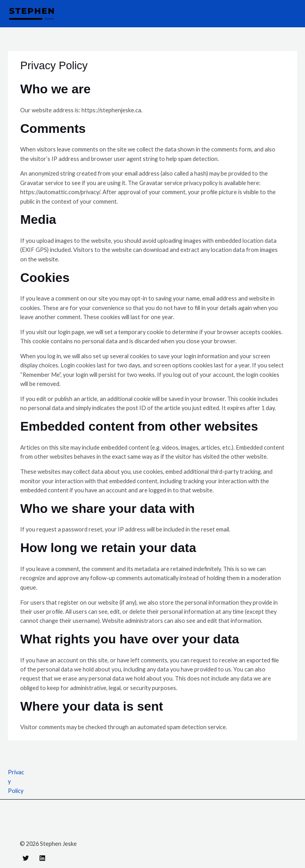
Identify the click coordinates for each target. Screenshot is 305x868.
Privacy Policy (16, 781)
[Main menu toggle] (289, 14)
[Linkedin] (42, 858)
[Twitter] (26, 858)
